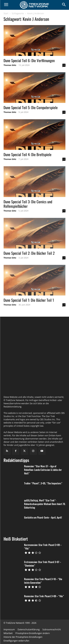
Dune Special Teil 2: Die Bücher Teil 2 (29, 253)
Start (6, 13)
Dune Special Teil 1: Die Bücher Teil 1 (29, 300)
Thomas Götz (10, 65)
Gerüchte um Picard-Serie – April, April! (43, 532)
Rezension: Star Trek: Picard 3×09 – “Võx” (44, 611)
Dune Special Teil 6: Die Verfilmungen (29, 60)
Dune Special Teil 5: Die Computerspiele (31, 107)
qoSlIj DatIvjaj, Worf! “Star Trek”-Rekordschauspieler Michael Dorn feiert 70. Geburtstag (45, 519)
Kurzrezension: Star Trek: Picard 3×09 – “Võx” (43, 561)
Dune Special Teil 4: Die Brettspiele (27, 154)
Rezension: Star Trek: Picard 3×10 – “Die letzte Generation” (43, 595)
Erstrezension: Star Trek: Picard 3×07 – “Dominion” (43, 578)
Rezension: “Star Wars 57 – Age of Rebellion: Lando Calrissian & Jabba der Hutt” (43, 484)
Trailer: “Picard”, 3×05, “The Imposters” (43, 498)
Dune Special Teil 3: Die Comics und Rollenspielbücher (28, 204)
